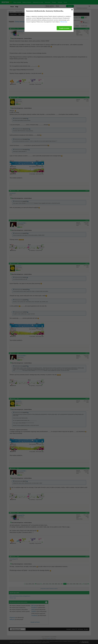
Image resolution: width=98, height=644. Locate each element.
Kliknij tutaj (64, 22)
